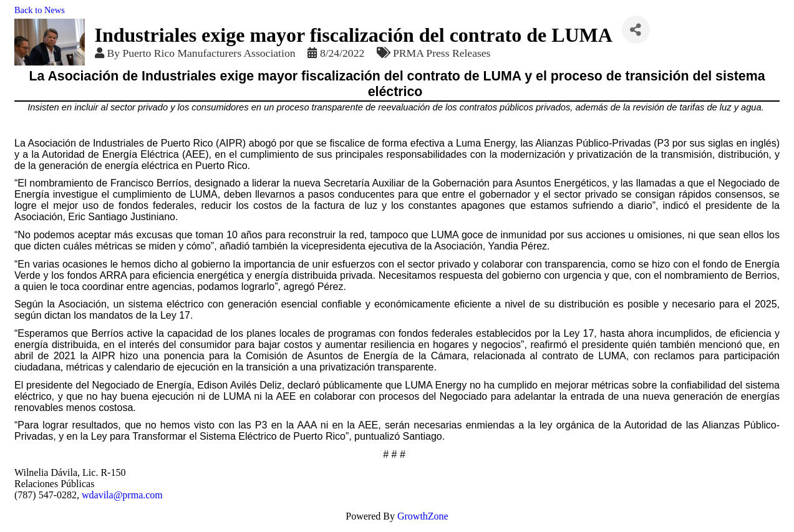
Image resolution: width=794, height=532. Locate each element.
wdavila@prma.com (122, 495)
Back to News (40, 10)
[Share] (636, 30)
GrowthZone (423, 516)
